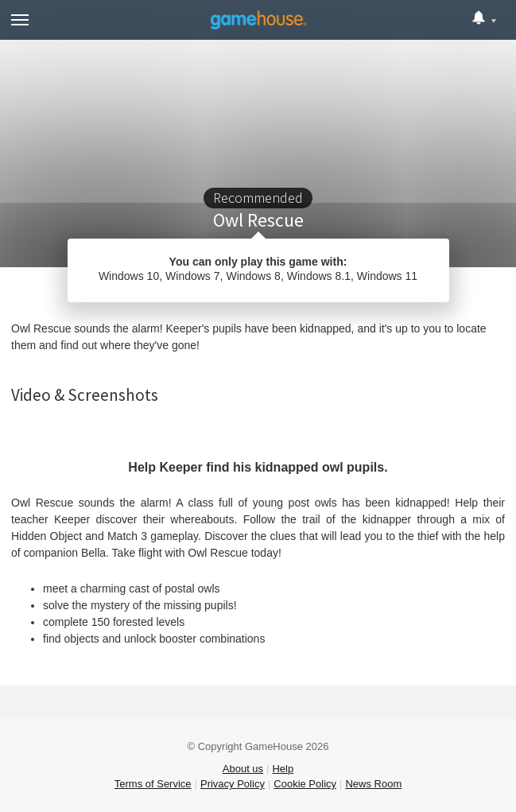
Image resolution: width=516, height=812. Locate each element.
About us (243, 769)
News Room (373, 784)
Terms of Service (153, 784)
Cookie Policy (305, 784)
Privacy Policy (233, 784)
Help (283, 769)
